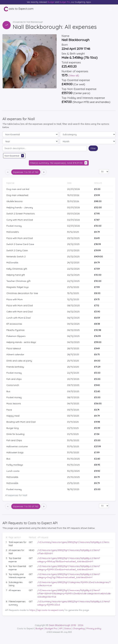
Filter (93, 148)
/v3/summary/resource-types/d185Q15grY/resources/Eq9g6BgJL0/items (73, 542)
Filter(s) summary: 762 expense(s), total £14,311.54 (59, 163)
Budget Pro (65, 2)
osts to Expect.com (19, 9)
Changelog (79, 628)
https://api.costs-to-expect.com (46, 610)
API (61, 628)
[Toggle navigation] (110, 9)
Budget (51, 2)
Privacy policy (94, 628)
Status (68, 628)
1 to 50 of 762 (26, 172)
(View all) (74, 75)
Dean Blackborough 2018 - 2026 (66, 625)
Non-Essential (14, 156)
